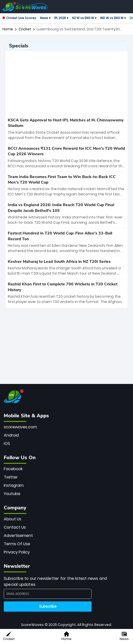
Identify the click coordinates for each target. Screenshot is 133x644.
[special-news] (66, 129)
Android (11, 435)
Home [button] (66, 636)
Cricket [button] (9, 636)
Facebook (13, 469)
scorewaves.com (20, 427)
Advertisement (18, 536)
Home (8, 29)
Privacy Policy (17, 552)
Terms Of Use (17, 544)
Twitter (11, 477)
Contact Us (15, 527)
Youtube (12, 494)
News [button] (124, 636)
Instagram (14, 485)
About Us (13, 519)
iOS (7, 444)
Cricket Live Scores (19, 18)
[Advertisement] (66, 84)
